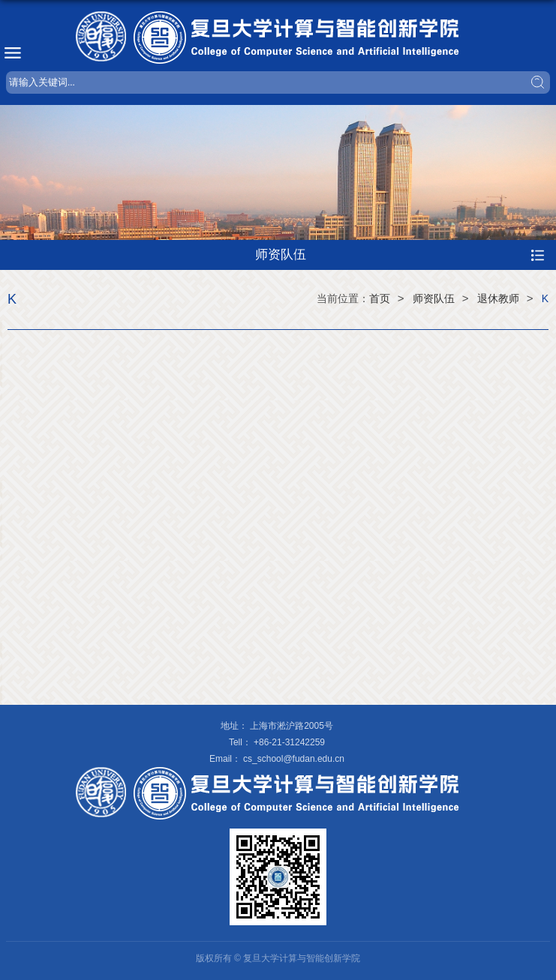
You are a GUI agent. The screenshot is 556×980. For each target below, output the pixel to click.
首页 (380, 298)
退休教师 (498, 298)
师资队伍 (434, 298)
